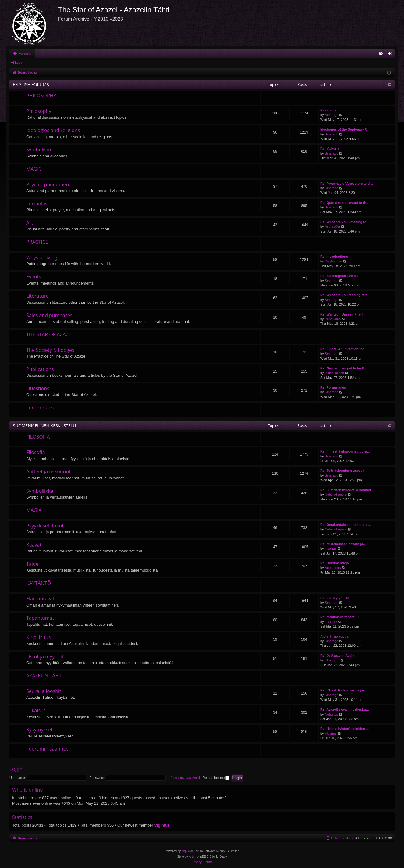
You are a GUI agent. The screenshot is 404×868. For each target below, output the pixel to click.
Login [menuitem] (391, 55)
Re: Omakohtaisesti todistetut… (346, 525)
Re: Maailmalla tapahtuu (339, 617)
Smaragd (332, 115)
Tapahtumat (40, 618)
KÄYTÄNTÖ (39, 583)
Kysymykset (39, 730)
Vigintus (331, 733)
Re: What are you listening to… (345, 222)
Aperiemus (333, 568)
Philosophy (39, 111)
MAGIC (34, 169)
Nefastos (331, 714)
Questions (38, 388)
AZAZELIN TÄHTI (44, 676)
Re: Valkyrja (330, 149)
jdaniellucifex (334, 373)
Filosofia (36, 452)
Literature (37, 296)
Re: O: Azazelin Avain (337, 656)
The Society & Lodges (50, 350)
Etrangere (332, 660)
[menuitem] (381, 54)
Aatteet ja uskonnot (48, 471)
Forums (25, 54)
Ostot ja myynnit (45, 656)
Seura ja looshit (44, 691)
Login (19, 62)
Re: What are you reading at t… (345, 295)
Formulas (37, 204)
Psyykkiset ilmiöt (45, 526)
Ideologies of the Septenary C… (346, 129)
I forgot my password (184, 778)
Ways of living (42, 257)
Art (30, 223)
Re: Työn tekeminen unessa (342, 471)
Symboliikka (40, 491)
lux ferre (331, 622)
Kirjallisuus (38, 637)
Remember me (216, 778)
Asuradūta (332, 226)
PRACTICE (37, 242)
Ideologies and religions (53, 130)
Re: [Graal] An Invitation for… (344, 349)
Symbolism (39, 149)
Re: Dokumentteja (335, 563)
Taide (32, 564)
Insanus (331, 548)
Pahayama (333, 319)
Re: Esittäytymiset (335, 598)
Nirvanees (328, 110)
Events (34, 277)
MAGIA (34, 510)
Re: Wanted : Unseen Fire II (342, 314)
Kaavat (34, 545)
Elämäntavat (40, 599)
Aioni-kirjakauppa (334, 636)
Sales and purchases (49, 315)
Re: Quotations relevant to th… (345, 203)
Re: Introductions (334, 257)
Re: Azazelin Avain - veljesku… (345, 709)
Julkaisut (36, 710)
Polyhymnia (333, 261)
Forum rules (40, 408)
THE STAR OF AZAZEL (50, 334)
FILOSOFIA (38, 437)
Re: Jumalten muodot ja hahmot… (347, 490)
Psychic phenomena (49, 184)
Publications (40, 369)
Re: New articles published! (342, 368)
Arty (192, 857)
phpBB (186, 851)
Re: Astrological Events (339, 276)
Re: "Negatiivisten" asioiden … (345, 729)
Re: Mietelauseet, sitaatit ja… (343, 544)
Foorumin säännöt (47, 749)
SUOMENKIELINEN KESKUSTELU (44, 426)
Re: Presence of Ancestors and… (347, 184)
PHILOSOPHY (41, 96)
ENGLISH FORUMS (31, 84)
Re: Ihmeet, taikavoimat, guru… (345, 451)
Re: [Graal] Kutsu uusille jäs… (344, 690)
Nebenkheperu (336, 495)
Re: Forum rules (333, 387)
